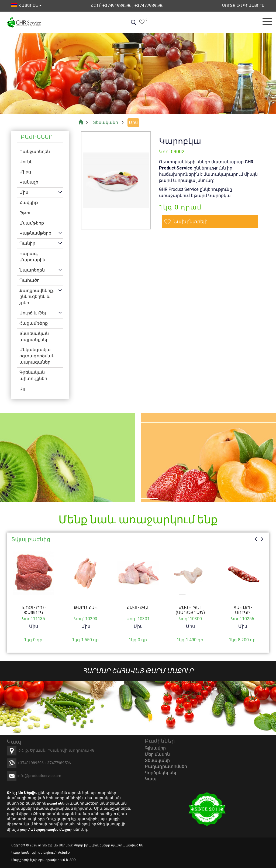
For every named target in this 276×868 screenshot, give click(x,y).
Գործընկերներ (161, 773)
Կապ (151, 779)
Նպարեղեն (32, 270)
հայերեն (26, 5)
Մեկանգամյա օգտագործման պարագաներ (37, 356)
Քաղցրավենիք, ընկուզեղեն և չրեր (37, 297)
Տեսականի (157, 760)
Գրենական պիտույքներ (33, 375)
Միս (24, 192)
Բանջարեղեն (35, 152)
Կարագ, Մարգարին (32, 257)
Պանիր (27, 243)
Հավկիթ (29, 203)
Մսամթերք (32, 223)
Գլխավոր (155, 748)
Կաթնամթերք (35, 233)
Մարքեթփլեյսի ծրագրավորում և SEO (44, 860)
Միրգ (25, 172)
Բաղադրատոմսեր (166, 766)
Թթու (25, 213)
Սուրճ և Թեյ (33, 313)
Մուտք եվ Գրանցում (243, 5)
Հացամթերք (34, 323)
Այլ (22, 389)
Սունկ (26, 162)
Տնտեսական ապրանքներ (34, 337)
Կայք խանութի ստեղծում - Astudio (40, 853)
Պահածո (30, 280)
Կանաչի (29, 182)
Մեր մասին (157, 754)
